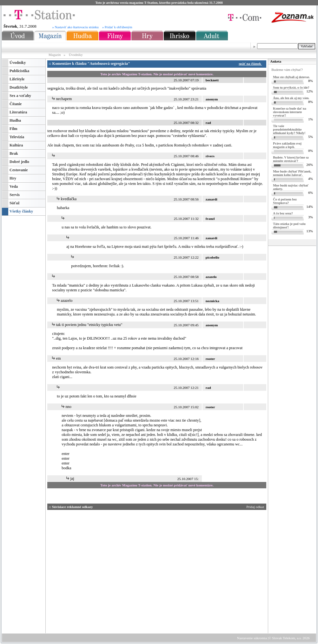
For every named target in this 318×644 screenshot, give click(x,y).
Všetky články (21, 211)
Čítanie (16, 104)
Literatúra (18, 112)
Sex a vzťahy (20, 96)
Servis (15, 195)
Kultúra (16, 145)
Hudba (15, 120)
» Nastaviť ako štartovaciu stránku (76, 27)
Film (13, 129)
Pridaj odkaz (256, 507)
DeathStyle (19, 87)
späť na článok (251, 64)
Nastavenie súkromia (252, 638)
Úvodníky (76, 55)
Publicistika (19, 71)
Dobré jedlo (19, 162)
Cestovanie (19, 170)
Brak (14, 153)
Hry (13, 178)
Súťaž (15, 203)
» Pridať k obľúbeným (117, 27)
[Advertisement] (224, 606)
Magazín (55, 55)
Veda (14, 186)
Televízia (17, 137)
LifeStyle (17, 79)
